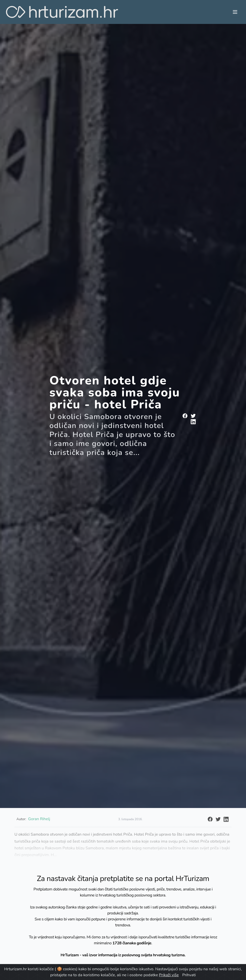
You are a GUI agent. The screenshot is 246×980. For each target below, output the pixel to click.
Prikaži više (169, 975)
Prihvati (189, 975)
